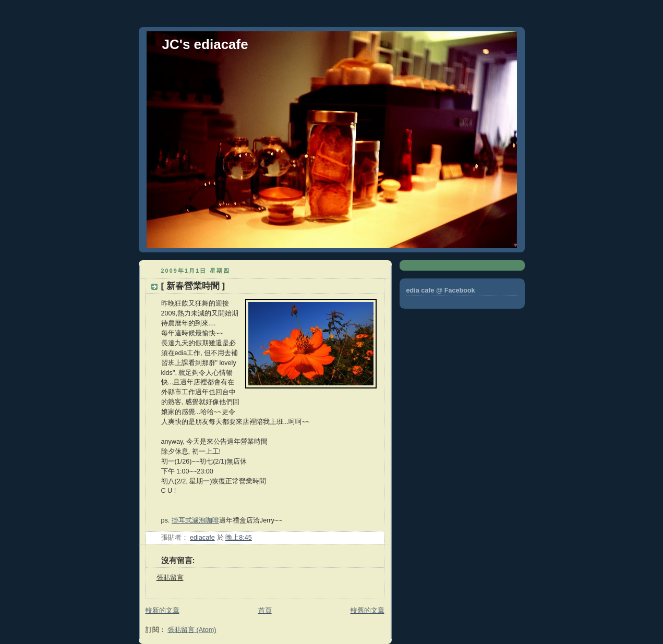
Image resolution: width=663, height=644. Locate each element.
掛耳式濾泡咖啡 (195, 520)
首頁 (265, 611)
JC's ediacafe (205, 44)
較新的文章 (162, 611)
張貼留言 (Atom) (192, 630)
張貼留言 (170, 578)
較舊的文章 (367, 611)
